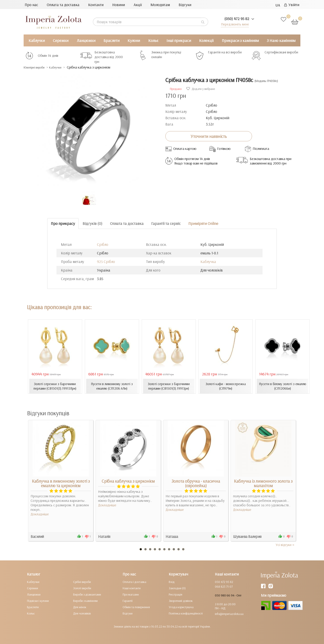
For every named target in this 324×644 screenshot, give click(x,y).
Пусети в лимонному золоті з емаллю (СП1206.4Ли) (112, 386)
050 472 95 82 (224, 582)
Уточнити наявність (209, 136)
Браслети (111, 40)
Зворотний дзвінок (181, 601)
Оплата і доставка (134, 582)
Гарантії (128, 601)
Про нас (31, 5)
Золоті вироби (82, 588)
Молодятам (160, 5)
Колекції (206, 40)
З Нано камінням (281, 40)
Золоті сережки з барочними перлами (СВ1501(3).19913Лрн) (55, 386)
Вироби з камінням (85, 601)
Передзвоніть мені (233, 24)
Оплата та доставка (63, 5)
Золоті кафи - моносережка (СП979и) (226, 386)
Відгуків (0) (92, 223)
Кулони (134, 40)
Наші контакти (132, 588)
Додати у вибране (201, 89)
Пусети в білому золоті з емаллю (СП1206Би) (282, 386)
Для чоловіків (82, 613)
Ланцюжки (86, 40)
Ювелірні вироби (38, 67)
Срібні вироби (82, 582)
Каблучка (208, 261)
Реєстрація (175, 594)
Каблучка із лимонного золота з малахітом (263, 483)
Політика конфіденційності (186, 613)
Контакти (96, 5)
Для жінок (80, 607)
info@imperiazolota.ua (229, 614)
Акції (138, 5)
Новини (119, 5)
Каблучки (37, 40)
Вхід (172, 582)
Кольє (153, 40)
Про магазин (131, 594)
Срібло (103, 244)
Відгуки (185, 5)
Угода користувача (181, 607)
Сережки (61, 40)
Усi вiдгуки (285, 544)
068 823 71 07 (224, 586)
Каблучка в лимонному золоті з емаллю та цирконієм (61, 483)
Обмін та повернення (136, 607)
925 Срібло (106, 261)
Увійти (292, 5)
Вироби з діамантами (87, 594)
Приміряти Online (203, 223)
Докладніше (40, 514)
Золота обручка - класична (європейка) (196, 483)
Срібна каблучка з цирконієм (128, 481)
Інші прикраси (179, 40)
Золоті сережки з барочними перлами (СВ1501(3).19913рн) (169, 386)
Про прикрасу (63, 223)
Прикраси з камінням (240, 40)
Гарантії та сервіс (166, 223)
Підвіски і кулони (38, 601)
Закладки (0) (177, 588)
